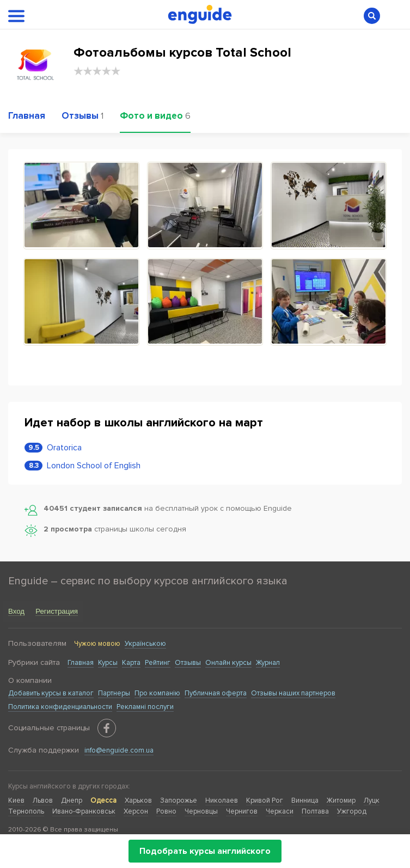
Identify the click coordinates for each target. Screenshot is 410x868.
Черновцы (201, 811)
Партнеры (114, 693)
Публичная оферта (216, 693)
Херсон (136, 811)
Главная (81, 663)
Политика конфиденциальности (60, 707)
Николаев (222, 800)
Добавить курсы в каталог (51, 693)
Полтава (315, 811)
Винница (305, 800)
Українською (145, 644)
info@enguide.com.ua (119, 750)
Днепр (72, 800)
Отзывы (188, 663)
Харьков (138, 800)
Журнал (268, 663)
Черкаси (280, 811)
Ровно (166, 811)
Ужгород (352, 811)
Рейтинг (158, 663)
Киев (16, 800)
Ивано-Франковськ (84, 811)
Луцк (372, 800)
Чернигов (242, 811)
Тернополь (26, 811)
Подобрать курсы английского (205, 851)
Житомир (341, 800)
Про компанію (157, 693)
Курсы (108, 663)
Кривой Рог (265, 800)
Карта (131, 663)
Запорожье (179, 800)
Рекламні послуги (145, 707)
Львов (43, 800)
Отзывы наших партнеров (293, 693)
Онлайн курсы (228, 663)
